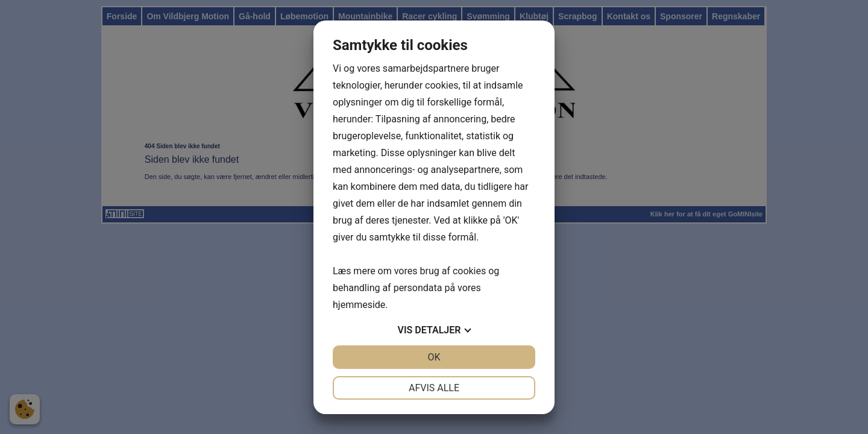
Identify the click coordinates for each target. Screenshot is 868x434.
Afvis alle (434, 388)
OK (434, 357)
